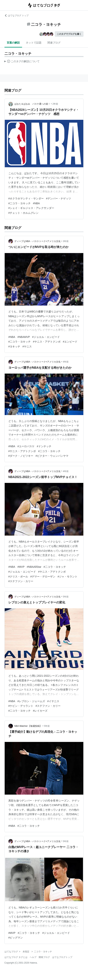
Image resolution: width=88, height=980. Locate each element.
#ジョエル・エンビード (46, 337)
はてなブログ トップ (17, 16)
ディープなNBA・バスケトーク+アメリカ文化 (38, 241)
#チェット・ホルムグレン (24, 213)
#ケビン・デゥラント (21, 706)
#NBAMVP (24, 337)
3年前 (66, 241)
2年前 (55, 104)
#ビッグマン (16, 938)
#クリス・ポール (18, 577)
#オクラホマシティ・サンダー (26, 198)
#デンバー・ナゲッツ (58, 198)
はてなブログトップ (62, 957)
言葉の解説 (13, 43)
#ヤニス (27, 346)
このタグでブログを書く (69, 34)
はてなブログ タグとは (16, 957)
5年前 (66, 597)
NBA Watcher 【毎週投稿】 (28, 726)
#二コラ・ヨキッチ (20, 203)
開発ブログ (44, 957)
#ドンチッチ (44, 446)
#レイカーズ (40, 711)
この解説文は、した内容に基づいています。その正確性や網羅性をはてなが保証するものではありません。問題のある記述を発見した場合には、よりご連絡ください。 (22, 62)
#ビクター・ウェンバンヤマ (52, 456)
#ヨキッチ (14, 346)
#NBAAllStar (34, 567)
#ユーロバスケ (26, 446)
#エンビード (70, 342)
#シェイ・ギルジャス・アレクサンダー (31, 208)
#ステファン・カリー (21, 581)
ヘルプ (33, 957)
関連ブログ (54, 43)
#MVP (21, 567)
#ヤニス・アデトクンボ (47, 342)
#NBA (36, 203)
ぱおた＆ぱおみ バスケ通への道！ (32, 104)
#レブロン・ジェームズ (31, 701)
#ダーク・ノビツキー (21, 456)
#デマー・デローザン (43, 577)
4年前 (66, 362)
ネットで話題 (34, 43)
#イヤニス (53, 701)
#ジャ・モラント (67, 577)
